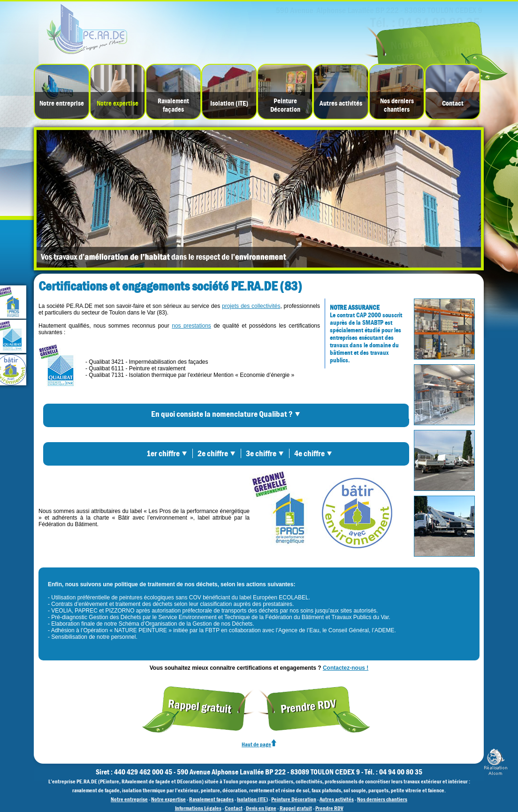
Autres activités (341, 103)
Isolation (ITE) (229, 103)
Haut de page (259, 744)
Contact (453, 103)
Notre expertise (118, 103)
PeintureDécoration (285, 105)
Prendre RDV (329, 808)
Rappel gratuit (296, 808)
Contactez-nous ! (346, 668)
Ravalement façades (173, 105)
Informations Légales (198, 808)
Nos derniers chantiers (397, 105)
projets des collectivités (251, 306)
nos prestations (191, 326)
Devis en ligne (261, 808)
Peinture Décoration (294, 799)
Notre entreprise (62, 103)
